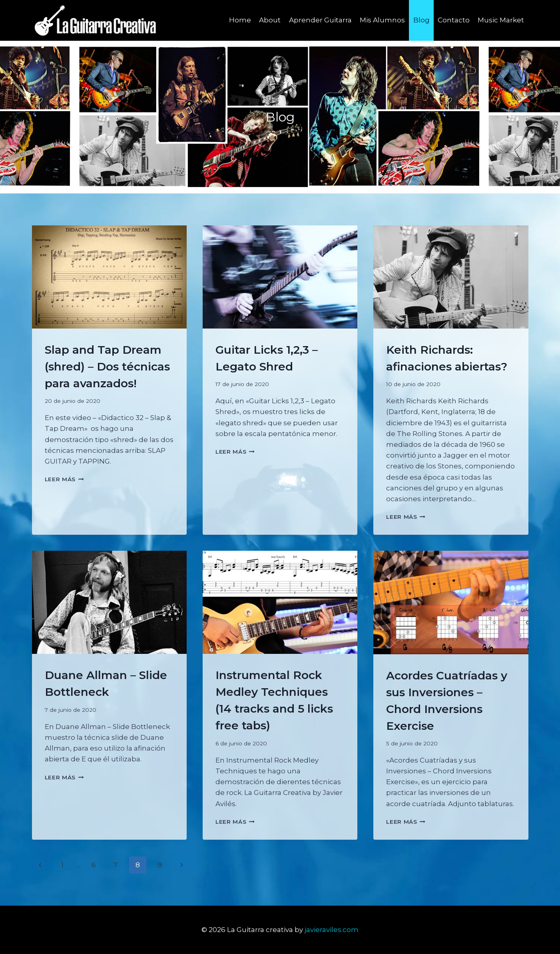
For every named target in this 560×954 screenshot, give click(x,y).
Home (240, 20)
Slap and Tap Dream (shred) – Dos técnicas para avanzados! (107, 366)
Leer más (64, 479)
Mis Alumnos (382, 20)
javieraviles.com (332, 930)
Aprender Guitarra (320, 20)
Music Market (501, 20)
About (270, 20)
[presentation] (109, 277)
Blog (421, 20)
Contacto (454, 20)
